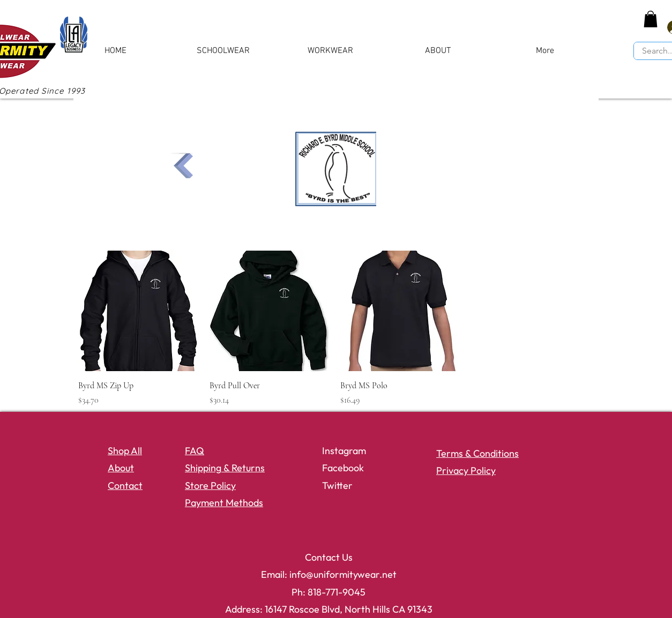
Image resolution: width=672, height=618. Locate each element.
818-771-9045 (337, 592)
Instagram (344, 451)
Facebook (343, 468)
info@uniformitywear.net (343, 574)
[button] (651, 19)
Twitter (337, 485)
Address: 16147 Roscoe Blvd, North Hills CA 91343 (329, 609)
